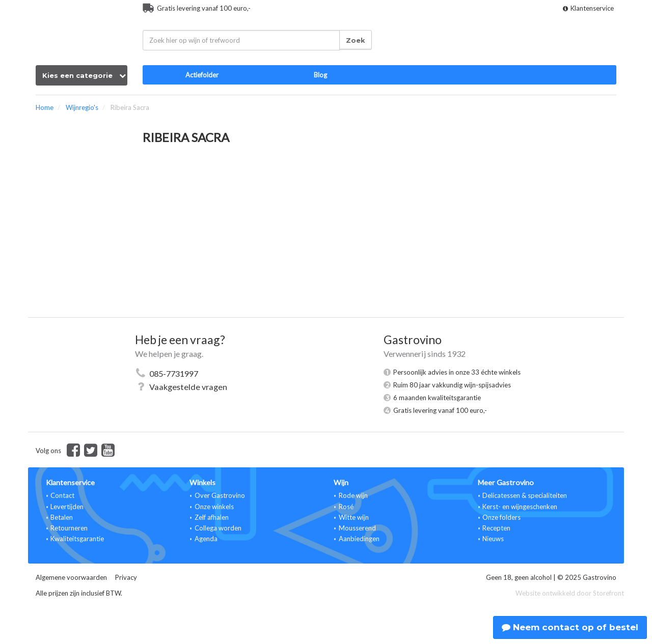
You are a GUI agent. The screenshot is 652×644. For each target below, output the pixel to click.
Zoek (356, 40)
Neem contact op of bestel (570, 627)
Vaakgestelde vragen (188, 387)
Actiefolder (202, 75)
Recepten (496, 528)
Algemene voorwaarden (71, 577)
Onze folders (501, 517)
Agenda (206, 539)
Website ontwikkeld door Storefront (570, 593)
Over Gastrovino (220, 495)
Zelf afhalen (212, 517)
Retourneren (69, 528)
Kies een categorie (84, 75)
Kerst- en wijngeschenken (520, 507)
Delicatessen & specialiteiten (525, 495)
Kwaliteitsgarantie (77, 539)
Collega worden (218, 528)
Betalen (62, 517)
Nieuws (493, 539)
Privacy (126, 577)
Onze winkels (214, 507)
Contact (62, 495)
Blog (320, 75)
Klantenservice (588, 8)
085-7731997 (174, 373)
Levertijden (67, 507)
